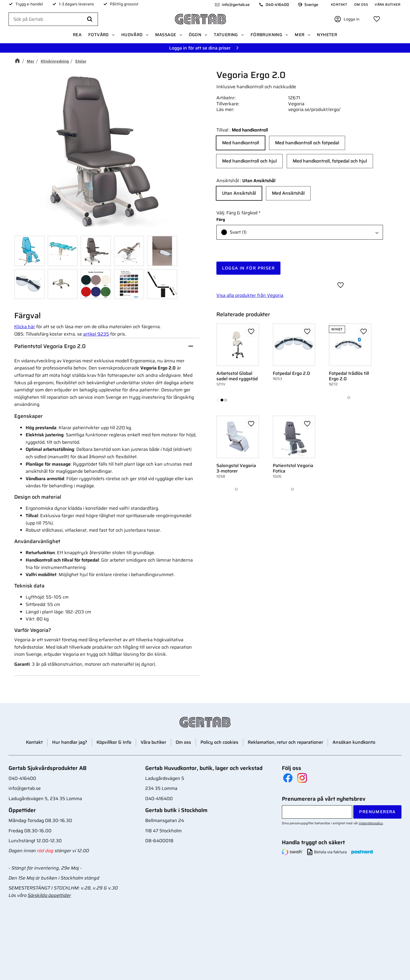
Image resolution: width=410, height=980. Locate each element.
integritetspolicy (371, 823)
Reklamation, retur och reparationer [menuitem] (285, 742)
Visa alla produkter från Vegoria (250, 295)
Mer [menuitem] (300, 35)
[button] (377, 19)
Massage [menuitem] (166, 35)
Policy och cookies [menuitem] (219, 742)
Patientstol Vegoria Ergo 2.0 (50, 346)
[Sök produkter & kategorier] (53, 19)
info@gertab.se (236, 5)
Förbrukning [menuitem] (266, 35)
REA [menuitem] (77, 35)
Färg (221, 220)
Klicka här (25, 327)
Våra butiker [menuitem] (388, 4)
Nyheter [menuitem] (327, 35)
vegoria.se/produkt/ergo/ (314, 109)
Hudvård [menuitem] (132, 35)
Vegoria (296, 104)
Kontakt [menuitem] (339, 4)
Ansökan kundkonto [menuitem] (354, 742)
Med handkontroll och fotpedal (307, 143)
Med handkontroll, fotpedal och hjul (330, 161)
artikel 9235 (96, 334)
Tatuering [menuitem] (226, 35)
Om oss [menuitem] (361, 4)
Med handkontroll (241, 143)
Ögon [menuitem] (195, 35)
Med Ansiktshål (288, 193)
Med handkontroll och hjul (249, 161)
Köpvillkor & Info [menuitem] (114, 742)
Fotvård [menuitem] (99, 35)
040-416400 (277, 5)
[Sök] (90, 19)
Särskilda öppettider (49, 895)
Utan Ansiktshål (239, 193)
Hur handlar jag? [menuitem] (70, 742)
